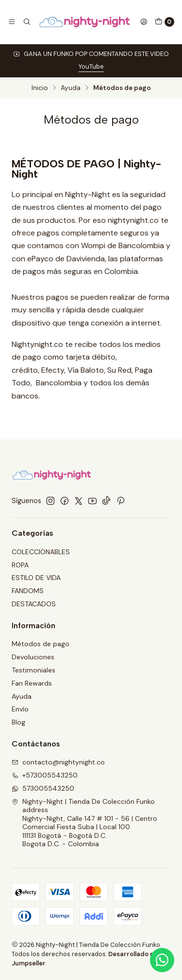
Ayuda (71, 88)
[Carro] (165, 22)
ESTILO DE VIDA (36, 578)
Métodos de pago (41, 644)
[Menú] (12, 22)
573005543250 (43, 788)
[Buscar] (26, 22)
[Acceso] (144, 22)
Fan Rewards (32, 683)
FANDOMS (28, 591)
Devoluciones (33, 657)
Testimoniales (33, 670)
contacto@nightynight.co (58, 762)
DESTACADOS (34, 604)
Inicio (40, 88)
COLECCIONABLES (41, 552)
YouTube (91, 66)
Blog (18, 722)
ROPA (20, 565)
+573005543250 (45, 775)
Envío (20, 709)
